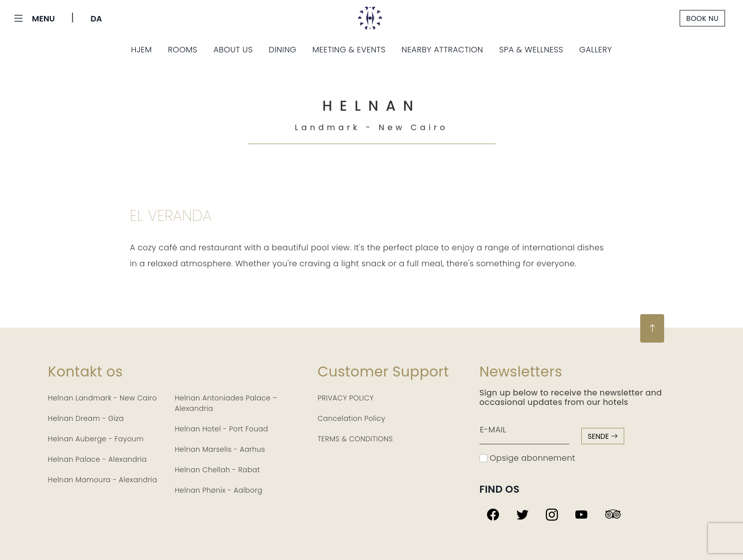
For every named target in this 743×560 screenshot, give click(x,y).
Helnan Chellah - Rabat (217, 470)
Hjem (141, 50)
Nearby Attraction (442, 50)
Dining (282, 50)
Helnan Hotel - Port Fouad (221, 429)
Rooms (182, 50)
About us (233, 50)
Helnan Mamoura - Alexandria (103, 480)
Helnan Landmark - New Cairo (102, 398)
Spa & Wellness (531, 50)
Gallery (596, 50)
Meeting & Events (349, 50)
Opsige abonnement (527, 458)
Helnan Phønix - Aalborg (219, 490)
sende (603, 436)
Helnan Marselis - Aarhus (220, 449)
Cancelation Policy (351, 418)
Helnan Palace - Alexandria (97, 459)
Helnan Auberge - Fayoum (96, 439)
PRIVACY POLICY (346, 398)
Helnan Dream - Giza (86, 418)
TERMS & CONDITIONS (355, 439)
